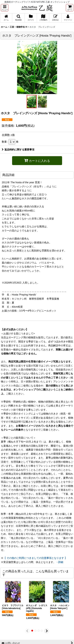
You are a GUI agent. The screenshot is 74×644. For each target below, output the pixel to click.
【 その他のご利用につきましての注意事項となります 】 (35, 558)
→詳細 (59, 562)
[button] (5, 8)
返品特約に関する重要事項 (18, 150)
